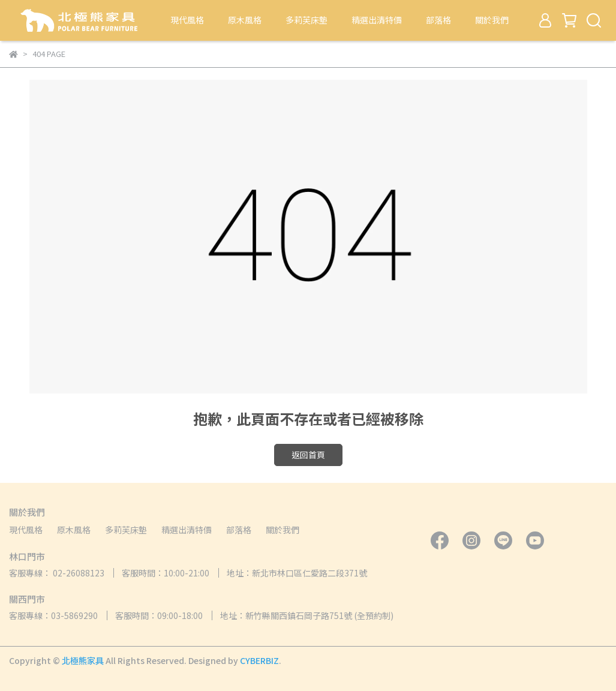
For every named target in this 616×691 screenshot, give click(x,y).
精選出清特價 (377, 20)
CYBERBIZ (259, 660)
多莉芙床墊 (307, 20)
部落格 (438, 20)
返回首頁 (308, 455)
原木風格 (245, 20)
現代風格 (187, 20)
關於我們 (492, 20)
